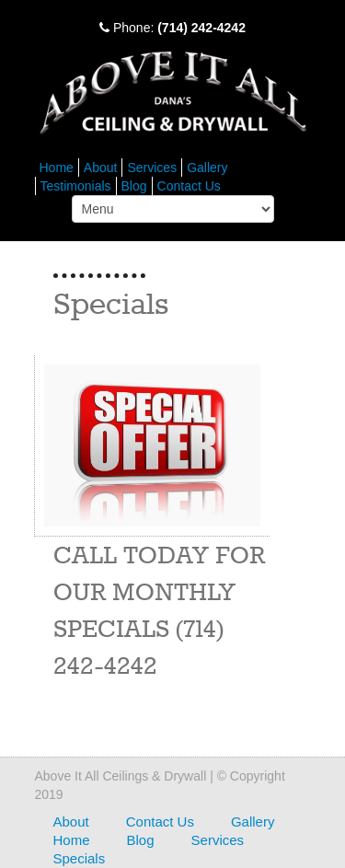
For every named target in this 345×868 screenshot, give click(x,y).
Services (152, 168)
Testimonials (76, 186)
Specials (80, 858)
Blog (134, 186)
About (101, 168)
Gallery (207, 168)
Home (57, 168)
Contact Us (189, 186)
